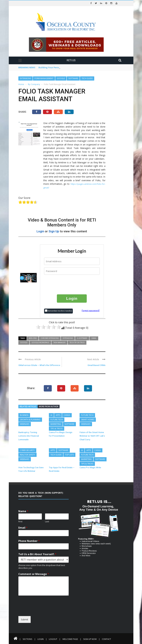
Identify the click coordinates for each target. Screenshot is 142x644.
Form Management (44, 78)
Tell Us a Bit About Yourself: (37, 554)
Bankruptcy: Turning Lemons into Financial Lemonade (29, 436)
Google (61, 78)
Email (23, 528)
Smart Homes (88, 420)
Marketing (56, 424)
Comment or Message (34, 574)
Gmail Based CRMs (96, 365)
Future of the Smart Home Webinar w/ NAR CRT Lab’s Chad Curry (92, 436)
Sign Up (54, 231)
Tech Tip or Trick (77, 342)
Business (24, 415)
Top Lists (69, 455)
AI (51, 415)
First (20, 522)
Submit (25, 619)
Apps (58, 415)
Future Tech (57, 420)
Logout (53, 639)
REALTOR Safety (27, 455)
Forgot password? (91, 310)
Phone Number (29, 541)
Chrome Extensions (50, 338)
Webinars (25, 424)
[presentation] (72, 284)
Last (47, 522)
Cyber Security (27, 450)
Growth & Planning (30, 420)
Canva (67, 415)
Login (40, 231)
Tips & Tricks (57, 429)
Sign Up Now (90, 639)
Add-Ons (33, 338)
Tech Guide (87, 78)
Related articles (28, 406)
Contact (106, 639)
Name (23, 511)
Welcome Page (70, 639)
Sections (27, 639)
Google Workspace (40, 342)
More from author (49, 406)
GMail (94, 338)
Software (73, 78)
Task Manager (59, 342)
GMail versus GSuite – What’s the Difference (39, 365)
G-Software (82, 338)
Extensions (25, 78)
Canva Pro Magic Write (90, 467)
